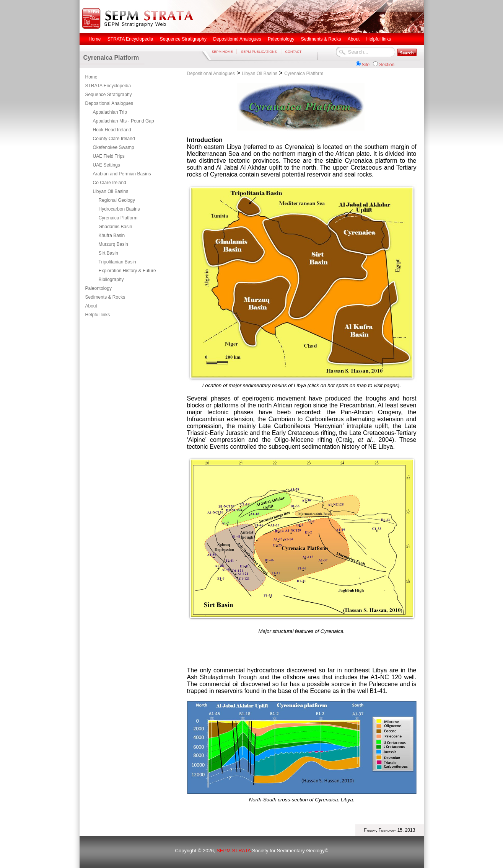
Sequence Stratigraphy (109, 95)
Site (366, 65)
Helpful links (98, 315)
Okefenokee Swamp (114, 147)
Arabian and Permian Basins (122, 174)
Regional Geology (117, 200)
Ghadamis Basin (116, 227)
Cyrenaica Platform (118, 218)
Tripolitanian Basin (117, 262)
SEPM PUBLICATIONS (259, 52)
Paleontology (98, 288)
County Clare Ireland (114, 139)
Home (91, 77)
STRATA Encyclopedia (108, 86)
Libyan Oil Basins (111, 191)
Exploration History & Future (127, 271)
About (91, 306)
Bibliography (111, 280)
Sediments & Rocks (105, 297)
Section (387, 65)
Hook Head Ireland (112, 130)
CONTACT (293, 52)
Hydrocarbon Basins (119, 209)
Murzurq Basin (113, 244)
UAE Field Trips (109, 156)
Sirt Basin (108, 253)
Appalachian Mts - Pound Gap (124, 121)
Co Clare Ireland (110, 183)
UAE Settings (107, 165)
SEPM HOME (222, 52)
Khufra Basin (112, 235)
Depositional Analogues (109, 103)
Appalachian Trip (110, 112)
